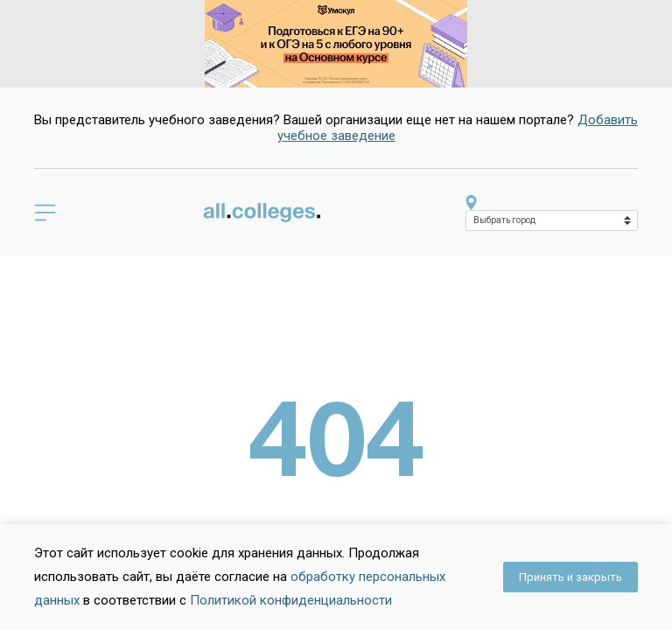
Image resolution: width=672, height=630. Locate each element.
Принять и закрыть (570, 577)
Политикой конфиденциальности (291, 600)
